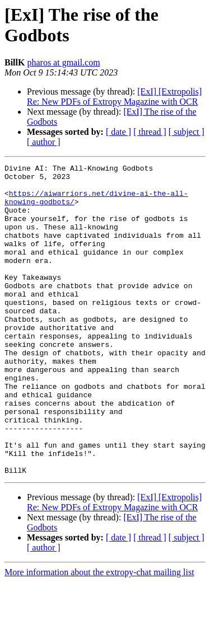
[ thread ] (150, 132)
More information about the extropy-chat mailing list (99, 634)
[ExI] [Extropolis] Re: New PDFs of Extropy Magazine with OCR (114, 97)
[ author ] (44, 142)
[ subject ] (186, 132)
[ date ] (118, 132)
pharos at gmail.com (63, 62)
